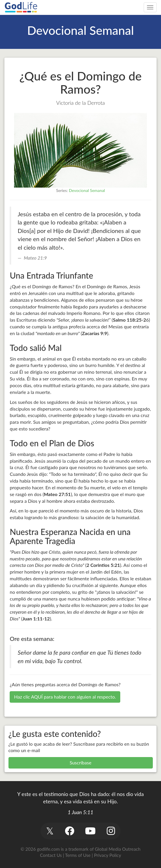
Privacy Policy (108, 855)
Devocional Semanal (87, 190)
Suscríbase (80, 762)
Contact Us (51, 855)
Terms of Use (78, 855)
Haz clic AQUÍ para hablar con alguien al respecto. (65, 697)
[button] (50, 831)
